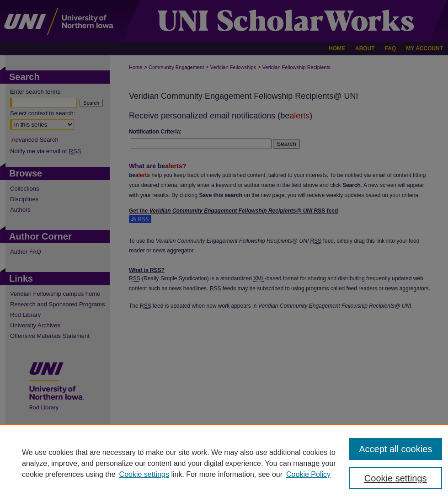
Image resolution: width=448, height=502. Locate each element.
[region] (224, 463)
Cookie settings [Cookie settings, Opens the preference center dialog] (396, 478)
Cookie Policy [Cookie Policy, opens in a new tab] (308, 474)
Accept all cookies (395, 449)
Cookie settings (144, 474)
